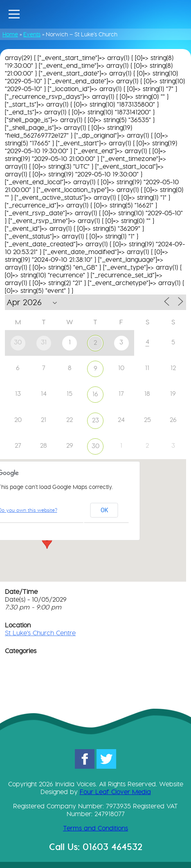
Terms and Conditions (95, 828)
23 (95, 420)
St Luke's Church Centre (40, 633)
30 (95, 446)
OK (104, 510)
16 (95, 394)
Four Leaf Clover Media (115, 792)
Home (10, 34)
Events (32, 34)
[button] (47, 541)
